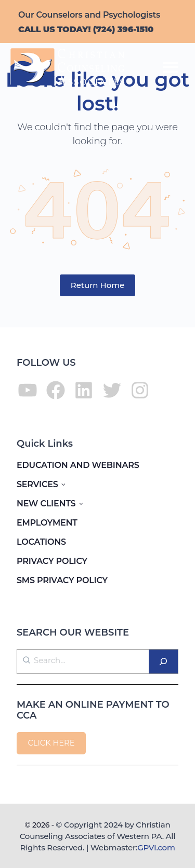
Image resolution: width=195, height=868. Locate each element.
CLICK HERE (51, 743)
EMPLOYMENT (47, 523)
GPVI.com (156, 848)
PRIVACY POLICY (52, 561)
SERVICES (37, 484)
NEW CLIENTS (46, 504)
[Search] (163, 662)
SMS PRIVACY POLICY (62, 580)
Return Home (98, 285)
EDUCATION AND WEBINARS (78, 465)
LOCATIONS (41, 542)
